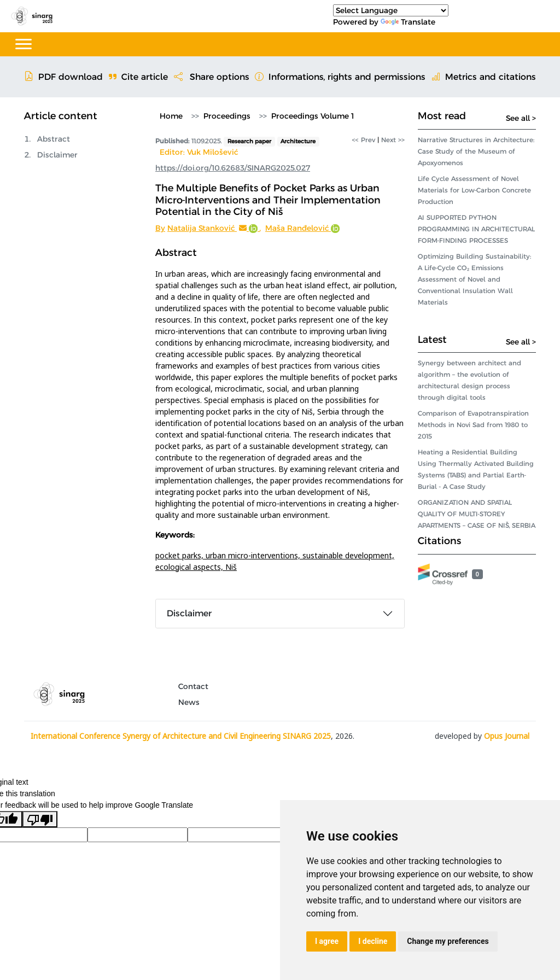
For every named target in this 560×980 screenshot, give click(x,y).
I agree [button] (327, 941)
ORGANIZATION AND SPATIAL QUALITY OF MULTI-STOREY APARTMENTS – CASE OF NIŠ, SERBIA (477, 514)
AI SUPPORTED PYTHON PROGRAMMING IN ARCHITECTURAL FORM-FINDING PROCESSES (476, 229)
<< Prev (364, 140)
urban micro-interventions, (254, 555)
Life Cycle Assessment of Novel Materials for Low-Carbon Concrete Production (474, 190)
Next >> (393, 140)
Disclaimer (57, 155)
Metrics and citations (484, 77)
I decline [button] (373, 941)
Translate (408, 22)
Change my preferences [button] (448, 941)
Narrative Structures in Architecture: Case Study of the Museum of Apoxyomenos (476, 151)
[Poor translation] (40, 819)
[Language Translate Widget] (391, 10)
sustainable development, (348, 555)
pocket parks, (180, 555)
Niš (231, 567)
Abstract (54, 139)
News (189, 702)
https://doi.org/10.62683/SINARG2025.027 (233, 168)
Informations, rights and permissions (340, 77)
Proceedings (227, 116)
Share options (212, 77)
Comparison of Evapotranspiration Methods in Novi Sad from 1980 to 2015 (473, 425)
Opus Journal (507, 736)
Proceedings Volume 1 (313, 116)
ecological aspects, (190, 567)
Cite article (138, 77)
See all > (521, 118)
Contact (193, 686)
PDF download (63, 77)
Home (171, 116)
